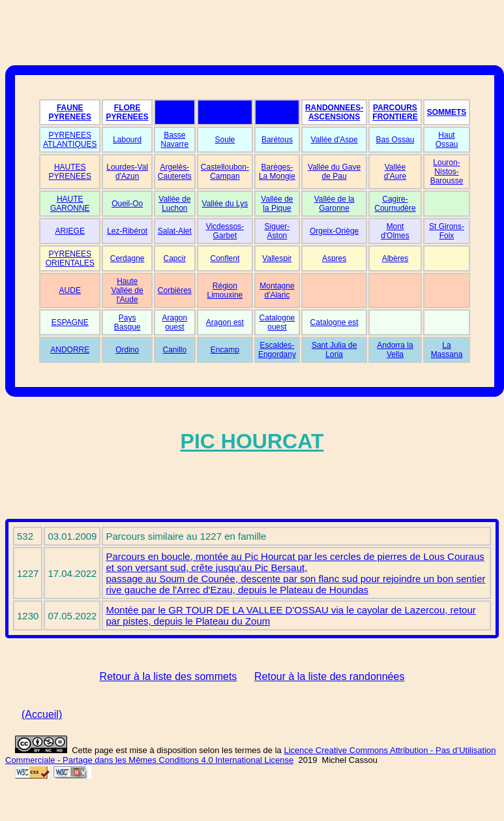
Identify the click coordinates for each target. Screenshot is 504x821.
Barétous (277, 140)
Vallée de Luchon (174, 204)
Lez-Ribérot (127, 231)
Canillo (175, 350)
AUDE (70, 290)
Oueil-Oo (127, 204)
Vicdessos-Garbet (225, 231)
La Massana (447, 350)
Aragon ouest (174, 322)
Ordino (127, 350)
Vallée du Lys (225, 204)
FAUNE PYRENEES (70, 112)
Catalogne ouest (277, 322)
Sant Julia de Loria (334, 350)
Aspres (334, 258)
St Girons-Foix (447, 231)
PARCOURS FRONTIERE (395, 112)
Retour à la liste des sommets (169, 676)
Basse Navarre (175, 140)
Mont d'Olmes (395, 231)
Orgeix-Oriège (334, 231)
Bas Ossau (395, 140)
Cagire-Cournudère (395, 204)
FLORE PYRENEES (127, 112)
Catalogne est (334, 322)
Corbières (175, 290)
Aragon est (225, 322)
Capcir (175, 258)
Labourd (127, 140)
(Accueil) (42, 714)
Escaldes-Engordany (277, 350)
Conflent (225, 258)
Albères (395, 258)
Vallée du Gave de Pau (334, 172)
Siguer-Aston (277, 231)
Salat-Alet (175, 231)
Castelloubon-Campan (225, 172)
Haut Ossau (447, 140)
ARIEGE (70, 231)
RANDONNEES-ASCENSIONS (334, 112)
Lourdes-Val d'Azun (127, 172)
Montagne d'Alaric (277, 290)
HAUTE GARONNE (70, 204)
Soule (225, 140)
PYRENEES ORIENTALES (70, 258)
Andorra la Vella (395, 350)
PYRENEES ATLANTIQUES (70, 140)
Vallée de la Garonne (334, 204)
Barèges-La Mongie (277, 172)
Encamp (225, 350)
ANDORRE (70, 350)
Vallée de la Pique (277, 204)
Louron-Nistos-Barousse (447, 172)
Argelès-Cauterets (175, 172)
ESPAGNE (70, 322)
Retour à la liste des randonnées (329, 676)
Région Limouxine (225, 290)
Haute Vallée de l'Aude (127, 290)
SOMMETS (447, 112)
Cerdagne (127, 258)
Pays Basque (127, 322)
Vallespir (277, 258)
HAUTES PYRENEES (70, 172)
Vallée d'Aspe (334, 140)
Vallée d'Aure (395, 172)
